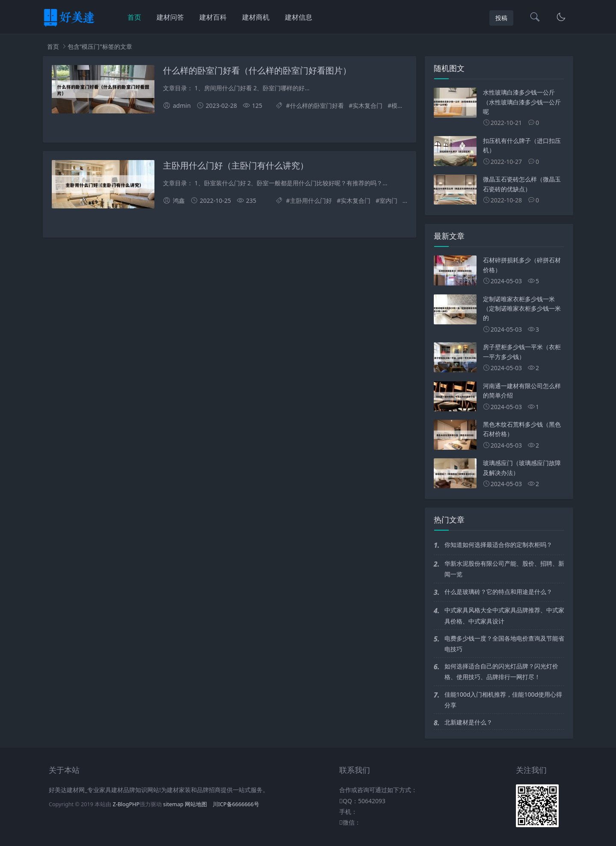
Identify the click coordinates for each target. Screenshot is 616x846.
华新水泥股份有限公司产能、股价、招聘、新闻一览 (504, 569)
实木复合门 (367, 105)
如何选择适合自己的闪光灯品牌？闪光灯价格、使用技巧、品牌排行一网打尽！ (501, 671)
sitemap (173, 804)
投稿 (501, 18)
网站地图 (196, 804)
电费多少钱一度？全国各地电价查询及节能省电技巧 (504, 644)
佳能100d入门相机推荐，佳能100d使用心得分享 (503, 700)
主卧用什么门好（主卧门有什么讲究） (236, 166)
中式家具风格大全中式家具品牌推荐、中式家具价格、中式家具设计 (504, 615)
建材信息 (299, 17)
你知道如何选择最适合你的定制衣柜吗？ (498, 545)
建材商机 (256, 17)
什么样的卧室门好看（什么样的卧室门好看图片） (257, 71)
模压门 (400, 105)
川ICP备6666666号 (236, 804)
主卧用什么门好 (311, 200)
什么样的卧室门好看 (317, 105)
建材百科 (213, 17)
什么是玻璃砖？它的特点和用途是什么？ (498, 592)
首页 (134, 17)
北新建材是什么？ (468, 722)
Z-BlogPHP (126, 804)
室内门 (388, 200)
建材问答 (170, 17)
